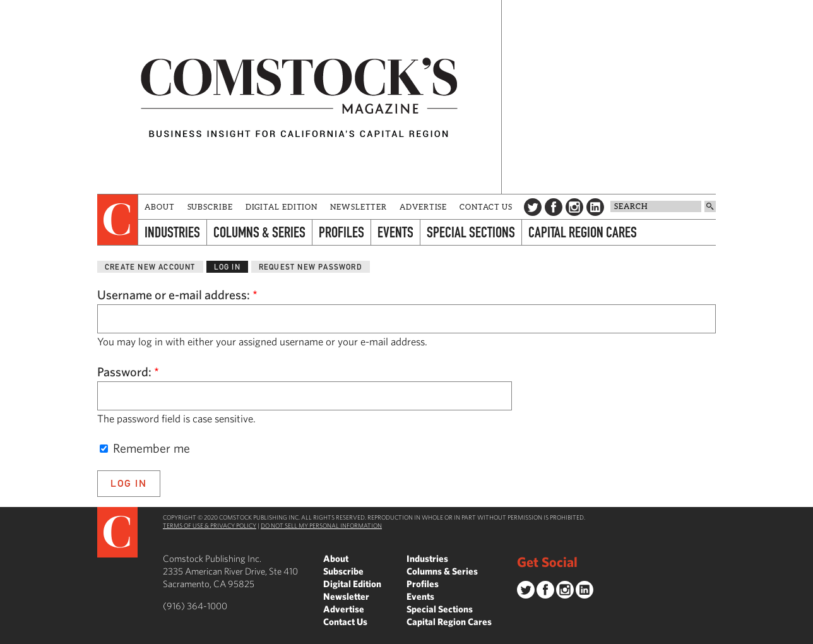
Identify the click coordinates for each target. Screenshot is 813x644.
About (160, 207)
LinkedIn (595, 207)
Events (395, 232)
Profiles (341, 232)
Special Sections (471, 232)
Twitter (533, 207)
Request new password (311, 267)
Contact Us (486, 207)
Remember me (145, 448)
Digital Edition (282, 207)
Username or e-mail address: (177, 295)
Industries (172, 232)
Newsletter (359, 207)
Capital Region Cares (583, 232)
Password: (128, 372)
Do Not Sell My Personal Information (321, 525)
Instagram (574, 207)
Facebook (554, 207)
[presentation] (118, 220)
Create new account (150, 267)
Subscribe (210, 207)
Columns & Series (259, 232)
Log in (227, 267)
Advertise (423, 207)
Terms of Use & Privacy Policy (210, 525)
